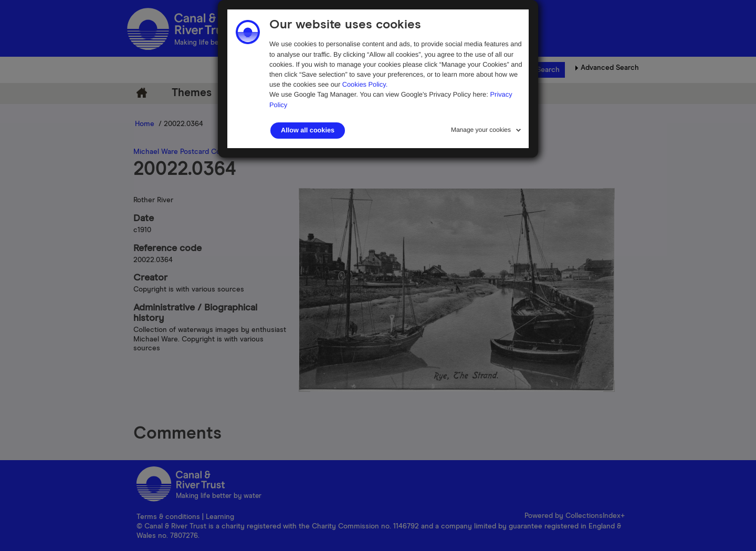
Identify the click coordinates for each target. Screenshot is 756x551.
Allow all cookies (308, 130)
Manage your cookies (481, 130)
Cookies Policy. (365, 84)
